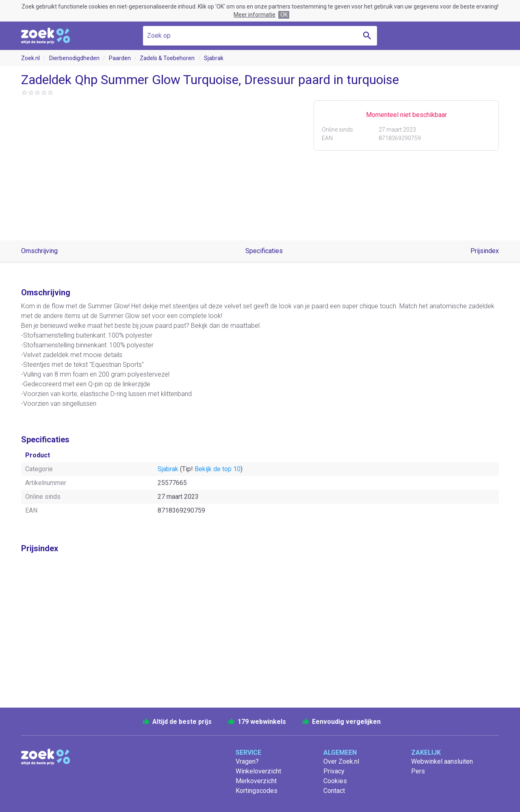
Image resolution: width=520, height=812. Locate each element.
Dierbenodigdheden (74, 58)
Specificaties (264, 251)
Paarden (120, 58)
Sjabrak (214, 58)
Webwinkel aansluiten (442, 761)
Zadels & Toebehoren (167, 58)
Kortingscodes (257, 791)
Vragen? (247, 761)
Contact (334, 791)
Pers (418, 771)
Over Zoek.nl (341, 761)
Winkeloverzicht (258, 771)
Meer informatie (255, 15)
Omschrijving (39, 251)
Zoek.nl (30, 58)
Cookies (335, 781)
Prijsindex (485, 251)
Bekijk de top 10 (218, 469)
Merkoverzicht (256, 781)
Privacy (334, 771)
